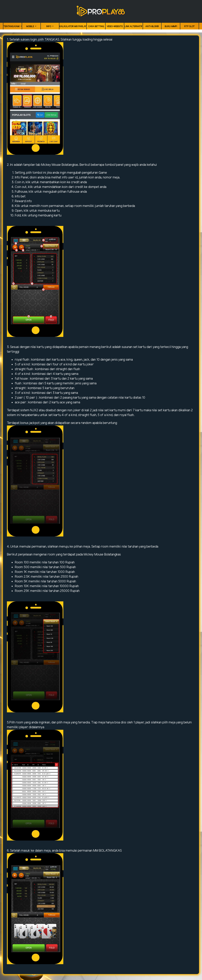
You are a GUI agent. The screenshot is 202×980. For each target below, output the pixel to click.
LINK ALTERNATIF (133, 27)
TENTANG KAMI (12, 27)
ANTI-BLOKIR (152, 27)
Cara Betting (96, 27)
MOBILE (30, 27)
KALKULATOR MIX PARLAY (73, 27)
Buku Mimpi (171, 27)
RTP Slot (189, 27)
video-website (115, 27)
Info (49, 27)
